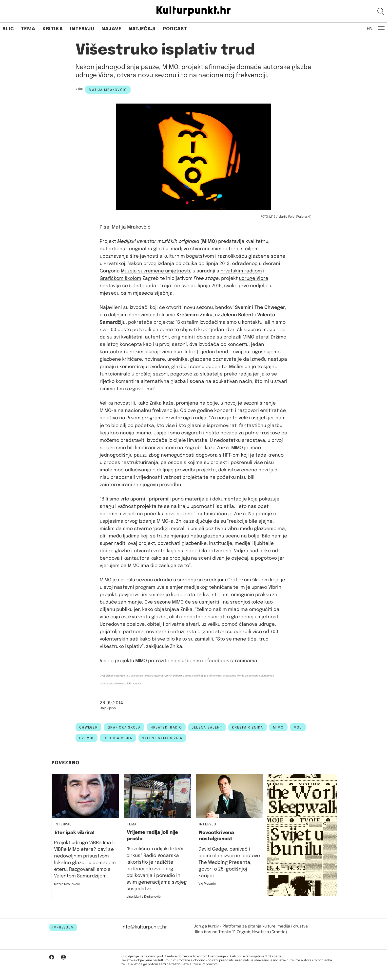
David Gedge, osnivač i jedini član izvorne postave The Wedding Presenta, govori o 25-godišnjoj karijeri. (229, 863)
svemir (87, 738)
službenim (189, 661)
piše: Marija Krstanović (144, 897)
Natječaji (142, 29)
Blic (8, 29)
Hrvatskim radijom (241, 271)
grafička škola (124, 728)
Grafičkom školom (120, 278)
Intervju (82, 29)
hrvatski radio (166, 728)
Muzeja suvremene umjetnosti (155, 271)
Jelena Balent (207, 728)
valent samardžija (162, 738)
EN (370, 28)
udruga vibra (118, 738)
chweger (88, 728)
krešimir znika (248, 728)
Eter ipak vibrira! (75, 833)
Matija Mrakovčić (108, 90)
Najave (112, 29)
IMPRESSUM (63, 927)
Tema (28, 29)
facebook (218, 661)
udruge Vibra (254, 278)
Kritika (53, 29)
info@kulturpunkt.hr (144, 927)
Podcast (175, 29)
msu (298, 728)
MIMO (278, 728)
